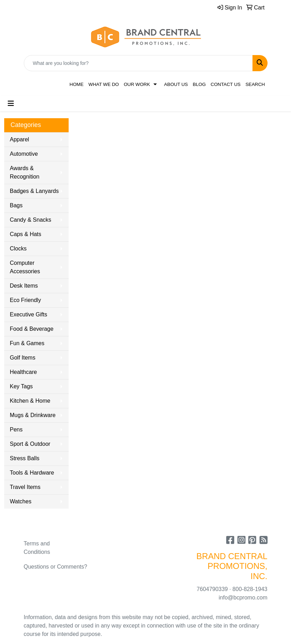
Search (255, 84)
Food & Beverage (32, 329)
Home (77, 84)
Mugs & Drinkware (33, 415)
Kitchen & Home (30, 401)
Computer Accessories (25, 267)
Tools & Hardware (32, 473)
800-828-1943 (250, 589)
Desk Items (24, 286)
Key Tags (21, 386)
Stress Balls (25, 458)
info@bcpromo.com (243, 598)
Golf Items (23, 358)
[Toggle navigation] (11, 103)
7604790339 (212, 589)
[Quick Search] (138, 63)
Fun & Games (27, 343)
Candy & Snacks (30, 220)
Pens (16, 430)
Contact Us (226, 84)
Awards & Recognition (25, 172)
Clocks (18, 249)
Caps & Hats (26, 234)
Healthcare (23, 372)
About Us (176, 84)
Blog (199, 84)
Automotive (24, 154)
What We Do (104, 84)
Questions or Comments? (56, 567)
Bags (16, 205)
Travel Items (25, 487)
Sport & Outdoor (30, 444)
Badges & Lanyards (34, 191)
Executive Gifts (29, 314)
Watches (21, 501)
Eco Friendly (25, 300)
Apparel (19, 139)
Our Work (137, 84)
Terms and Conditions (37, 548)
